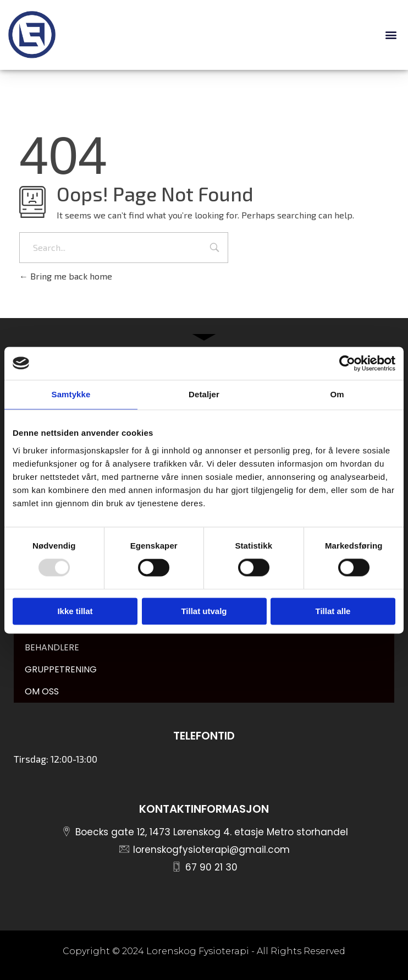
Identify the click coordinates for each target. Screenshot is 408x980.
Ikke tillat (75, 611)
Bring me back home (66, 276)
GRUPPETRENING (61, 669)
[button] (391, 35)
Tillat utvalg (204, 611)
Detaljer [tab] (204, 394)
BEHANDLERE (52, 647)
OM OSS (42, 691)
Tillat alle (333, 611)
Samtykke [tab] (71, 394)
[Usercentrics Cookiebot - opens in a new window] (347, 363)
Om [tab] (337, 394)
